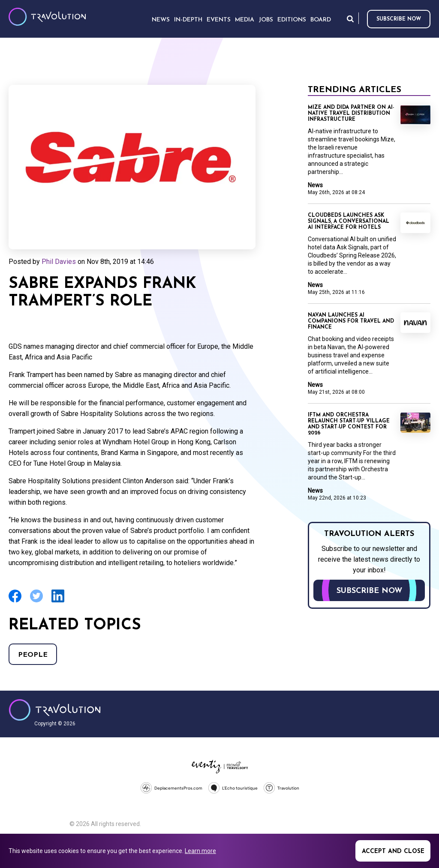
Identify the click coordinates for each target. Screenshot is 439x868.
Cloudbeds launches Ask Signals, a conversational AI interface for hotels (349, 221)
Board (321, 20)
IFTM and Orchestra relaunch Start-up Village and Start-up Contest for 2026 (349, 424)
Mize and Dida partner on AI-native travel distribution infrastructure (351, 114)
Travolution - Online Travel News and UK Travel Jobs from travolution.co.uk (55, 710)
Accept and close (393, 852)
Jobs (266, 20)
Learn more (200, 851)
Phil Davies (59, 262)
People (33, 655)
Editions (292, 20)
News (315, 185)
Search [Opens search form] (350, 19)
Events (219, 20)
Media (245, 20)
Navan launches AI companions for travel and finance (351, 321)
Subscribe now (399, 19)
